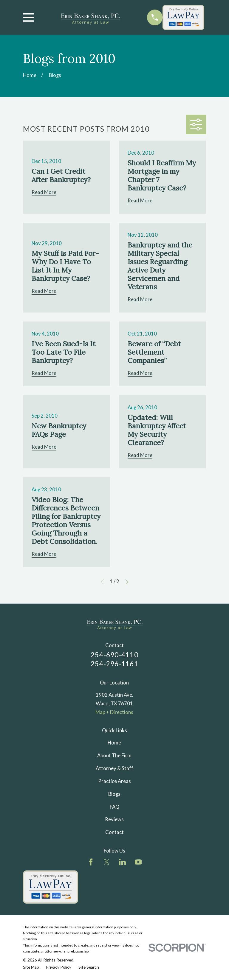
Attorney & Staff (114, 768)
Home (114, 743)
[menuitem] (31, 967)
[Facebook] (91, 862)
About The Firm (114, 756)
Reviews (114, 819)
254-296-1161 (114, 664)
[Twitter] (107, 862)
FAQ (114, 807)
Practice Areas (114, 781)
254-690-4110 (114, 655)
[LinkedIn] (122, 862)
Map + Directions (114, 712)
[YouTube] (138, 862)
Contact (114, 832)
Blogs (114, 794)
